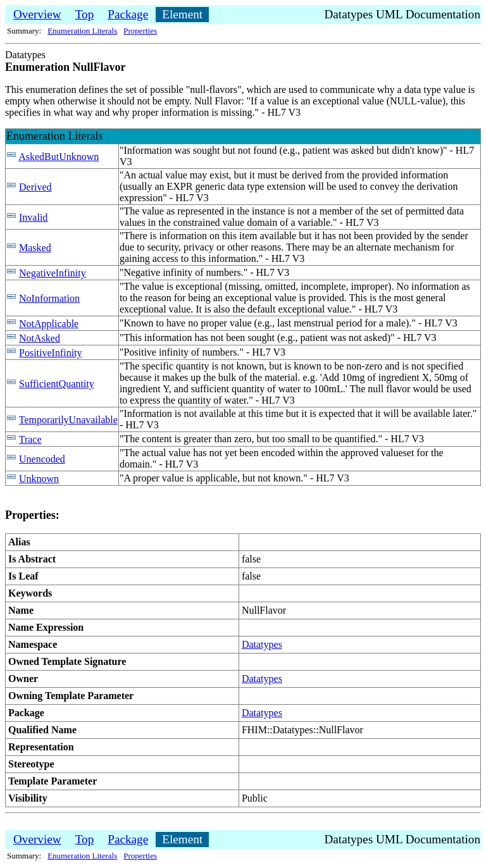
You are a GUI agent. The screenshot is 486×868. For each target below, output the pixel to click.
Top (85, 14)
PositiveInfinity (51, 353)
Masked (35, 248)
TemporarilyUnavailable (68, 420)
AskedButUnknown (59, 157)
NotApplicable (49, 324)
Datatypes (262, 644)
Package (128, 14)
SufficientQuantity (57, 384)
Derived (35, 187)
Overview (37, 14)
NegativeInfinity (53, 273)
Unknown (39, 479)
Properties (140, 31)
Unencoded (42, 459)
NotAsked (40, 338)
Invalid (33, 217)
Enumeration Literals (82, 31)
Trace (30, 439)
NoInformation (49, 298)
